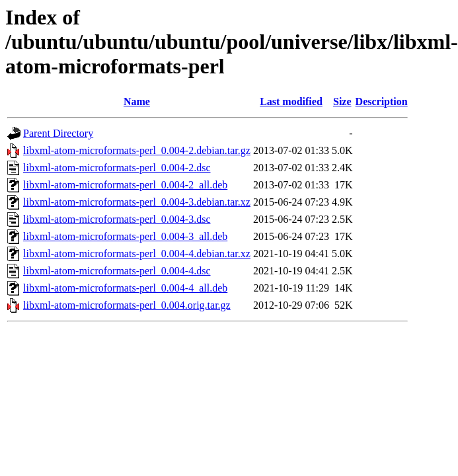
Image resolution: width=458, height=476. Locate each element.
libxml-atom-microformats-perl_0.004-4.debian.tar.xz (137, 254)
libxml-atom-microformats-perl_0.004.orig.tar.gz (127, 305)
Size (342, 101)
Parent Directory (58, 133)
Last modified (291, 101)
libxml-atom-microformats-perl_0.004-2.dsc (117, 168)
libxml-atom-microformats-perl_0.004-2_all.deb (125, 185)
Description (382, 101)
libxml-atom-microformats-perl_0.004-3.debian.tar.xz (137, 202)
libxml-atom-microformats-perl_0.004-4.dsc (117, 271)
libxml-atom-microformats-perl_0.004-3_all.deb (125, 236)
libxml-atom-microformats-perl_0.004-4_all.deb (125, 288)
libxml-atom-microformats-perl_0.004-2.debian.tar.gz (137, 150)
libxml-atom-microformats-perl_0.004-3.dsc (117, 219)
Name (137, 101)
